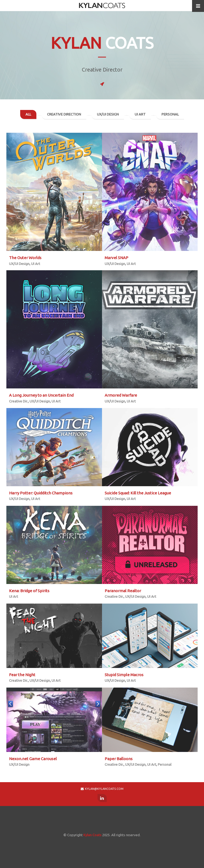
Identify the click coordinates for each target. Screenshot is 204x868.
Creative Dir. (18, 401)
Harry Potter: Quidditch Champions (41, 493)
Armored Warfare (121, 395)
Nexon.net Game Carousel (33, 759)
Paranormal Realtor (123, 591)
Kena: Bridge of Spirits (29, 591)
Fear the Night (22, 675)
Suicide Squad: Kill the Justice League (138, 493)
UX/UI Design (108, 114)
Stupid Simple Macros (124, 675)
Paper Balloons (119, 759)
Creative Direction (64, 114)
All (28, 114)
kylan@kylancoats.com (102, 789)
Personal (170, 114)
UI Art (140, 114)
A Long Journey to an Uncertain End (41, 395)
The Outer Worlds (25, 258)
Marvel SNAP (116, 258)
